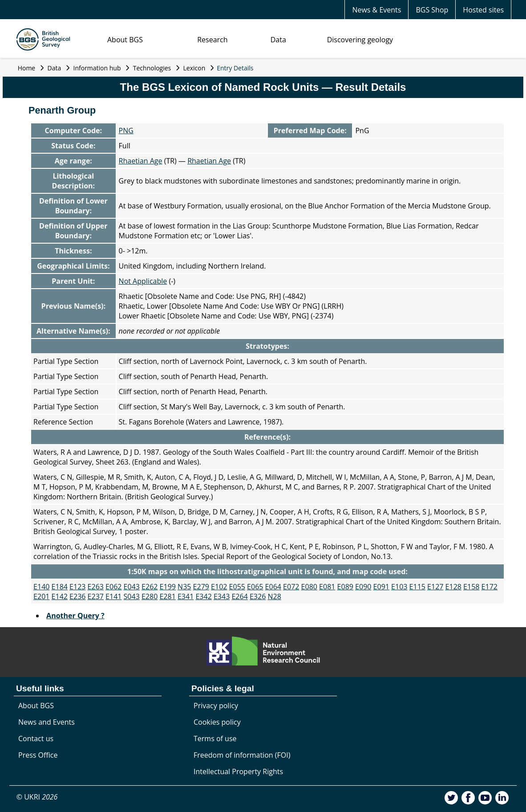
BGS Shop (432, 10)
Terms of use (215, 739)
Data (278, 40)
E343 (222, 596)
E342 (203, 596)
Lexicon (194, 68)
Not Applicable (143, 281)
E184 (60, 587)
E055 (237, 587)
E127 (435, 587)
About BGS (125, 40)
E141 (113, 596)
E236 (77, 596)
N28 (274, 596)
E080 (309, 587)
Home (27, 68)
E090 (363, 587)
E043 (132, 587)
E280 (150, 596)
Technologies (152, 68)
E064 (273, 587)
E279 (201, 587)
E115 (417, 587)
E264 (239, 596)
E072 (291, 587)
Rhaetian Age (141, 161)
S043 (132, 596)
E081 (327, 587)
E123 (77, 587)
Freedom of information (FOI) (242, 755)
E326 (258, 596)
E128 (453, 587)
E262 (150, 587)
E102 (219, 587)
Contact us (36, 739)
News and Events (47, 722)
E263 (96, 587)
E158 (471, 587)
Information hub (97, 68)
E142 (60, 596)
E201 (41, 596)
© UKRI (37, 797)
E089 (345, 587)
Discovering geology (360, 40)
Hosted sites (483, 10)
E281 (167, 596)
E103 (399, 587)
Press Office (38, 755)
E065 (255, 587)
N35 (184, 587)
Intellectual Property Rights (238, 771)
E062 (113, 587)
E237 (96, 596)
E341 (186, 596)
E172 (490, 587)
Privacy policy (216, 706)
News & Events (376, 10)
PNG (126, 131)
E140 (41, 587)
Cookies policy (217, 722)
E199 (168, 587)
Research (212, 40)
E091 (381, 587)
